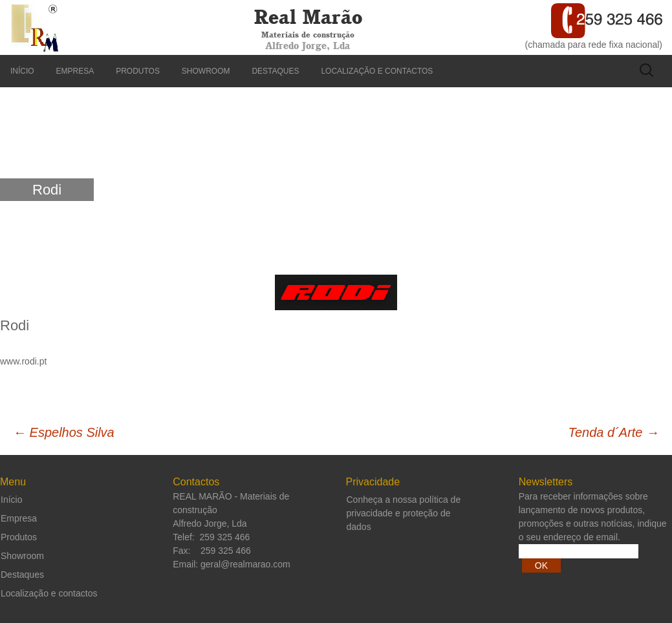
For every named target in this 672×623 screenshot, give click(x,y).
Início (22, 71)
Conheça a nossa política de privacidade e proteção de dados (404, 513)
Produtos (138, 71)
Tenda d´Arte (614, 432)
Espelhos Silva (64, 432)
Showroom (206, 71)
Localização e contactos (377, 71)
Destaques (275, 71)
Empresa (75, 71)
